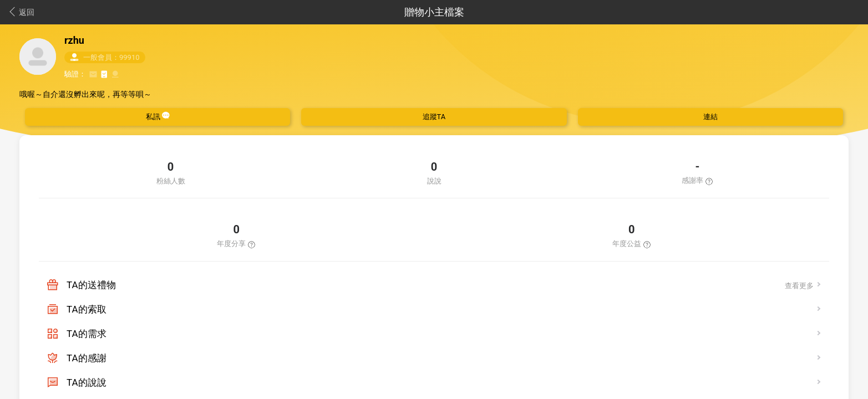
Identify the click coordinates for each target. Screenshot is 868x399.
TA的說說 (87, 382)
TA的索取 (87, 309)
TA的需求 (87, 334)
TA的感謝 (87, 358)
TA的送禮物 (91, 285)
